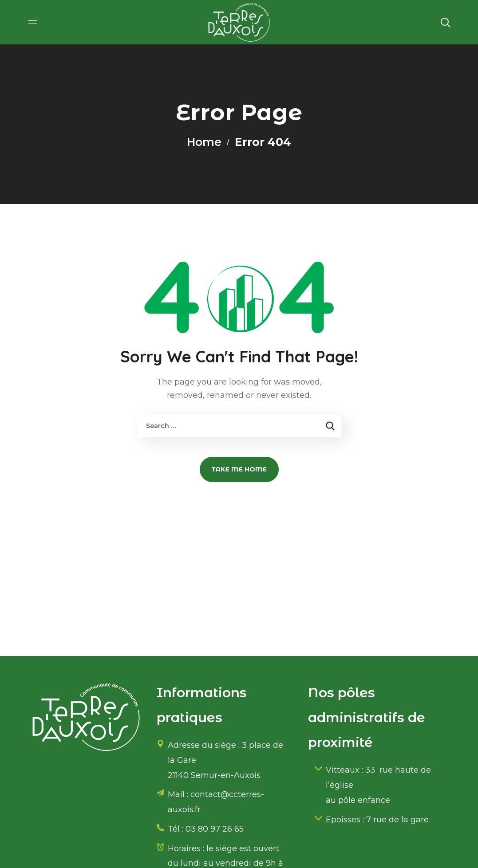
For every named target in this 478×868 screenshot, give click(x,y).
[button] (445, 22)
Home (204, 142)
